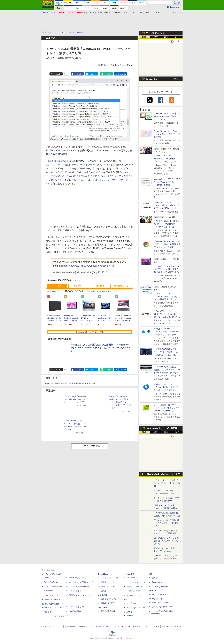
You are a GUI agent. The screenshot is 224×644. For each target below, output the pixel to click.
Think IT (48, 578)
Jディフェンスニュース (136, 582)
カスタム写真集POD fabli (163, 607)
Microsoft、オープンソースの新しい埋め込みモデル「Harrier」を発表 (167, 182)
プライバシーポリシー (121, 627)
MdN (126, 600)
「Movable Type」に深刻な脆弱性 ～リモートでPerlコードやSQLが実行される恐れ (167, 370)
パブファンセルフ (159, 594)
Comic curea (157, 582)
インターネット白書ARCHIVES (57, 616)
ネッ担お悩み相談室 (52, 600)
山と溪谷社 (103, 595)
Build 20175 (54, 161)
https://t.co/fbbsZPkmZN (75, 266)
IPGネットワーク (156, 599)
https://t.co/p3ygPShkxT (104, 266)
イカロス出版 (129, 574)
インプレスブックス (77, 607)
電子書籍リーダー (122, 286)
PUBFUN (153, 591)
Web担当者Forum (51, 582)
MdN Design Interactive (136, 608)
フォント (157, 12)
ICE (151, 574)
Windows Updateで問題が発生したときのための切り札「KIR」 (167, 523)
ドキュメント (129, 12)
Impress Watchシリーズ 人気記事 (162, 428)
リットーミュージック (110, 578)
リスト (66, 74)
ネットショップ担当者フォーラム (82, 582)
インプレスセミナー (77, 591)
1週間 (166, 37)
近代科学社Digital (108, 611)
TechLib (130, 616)
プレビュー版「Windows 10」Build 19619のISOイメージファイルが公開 (75, 399)
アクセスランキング (155, 33)
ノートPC (57, 286)
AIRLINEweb (132, 578)
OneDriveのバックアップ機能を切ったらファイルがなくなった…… (167, 541)
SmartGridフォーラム (78, 578)
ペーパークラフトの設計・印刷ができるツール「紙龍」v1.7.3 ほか (167, 116)
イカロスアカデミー (134, 595)
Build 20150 (57, 154)
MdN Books (131, 603)
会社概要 (137, 627)
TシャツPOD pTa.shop (162, 602)
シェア (79, 74)
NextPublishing (75, 611)
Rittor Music (103, 574)
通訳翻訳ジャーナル (134, 587)
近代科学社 (103, 608)
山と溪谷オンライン (109, 599)
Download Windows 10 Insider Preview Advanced (69, 383)
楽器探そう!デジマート (110, 582)
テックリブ (128, 612)
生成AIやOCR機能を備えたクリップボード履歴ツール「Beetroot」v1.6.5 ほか (166, 352)
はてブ (94, 74)
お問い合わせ (70, 627)
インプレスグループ (151, 627)
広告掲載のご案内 (86, 627)
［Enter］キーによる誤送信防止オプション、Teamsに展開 (167, 483)
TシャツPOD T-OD (109, 587)
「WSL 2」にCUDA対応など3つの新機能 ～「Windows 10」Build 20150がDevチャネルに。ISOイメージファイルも (101, 348)
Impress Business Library (79, 587)
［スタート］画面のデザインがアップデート (74, 165)
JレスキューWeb (133, 591)
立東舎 (104, 591)
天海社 (155, 578)
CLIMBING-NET (107, 603)
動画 (148, 12)
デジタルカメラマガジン (54, 608)
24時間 (155, 37)
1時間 (144, 37)
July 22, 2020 (100, 272)
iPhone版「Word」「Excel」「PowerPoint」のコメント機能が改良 (167, 134)
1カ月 (177, 37)
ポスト (58, 74)
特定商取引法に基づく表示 (172, 627)
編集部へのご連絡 (103, 627)
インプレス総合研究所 (53, 587)
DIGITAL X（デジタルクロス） (81, 595)
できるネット (50, 612)
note (108, 74)
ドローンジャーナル (52, 595)
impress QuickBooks (160, 587)
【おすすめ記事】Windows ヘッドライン (164, 474)
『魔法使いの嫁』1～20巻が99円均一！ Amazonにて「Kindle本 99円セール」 (167, 224)
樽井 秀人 (103, 65)
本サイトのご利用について (52, 627)
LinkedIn (123, 74)
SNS (140, 12)
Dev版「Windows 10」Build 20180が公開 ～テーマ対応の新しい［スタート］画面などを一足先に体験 (121, 402)
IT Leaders (49, 591)
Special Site (152, 79)
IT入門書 (100, 286)
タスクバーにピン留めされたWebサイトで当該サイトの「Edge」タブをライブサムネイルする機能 (89, 176)
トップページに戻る (90, 446)
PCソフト (79, 286)
